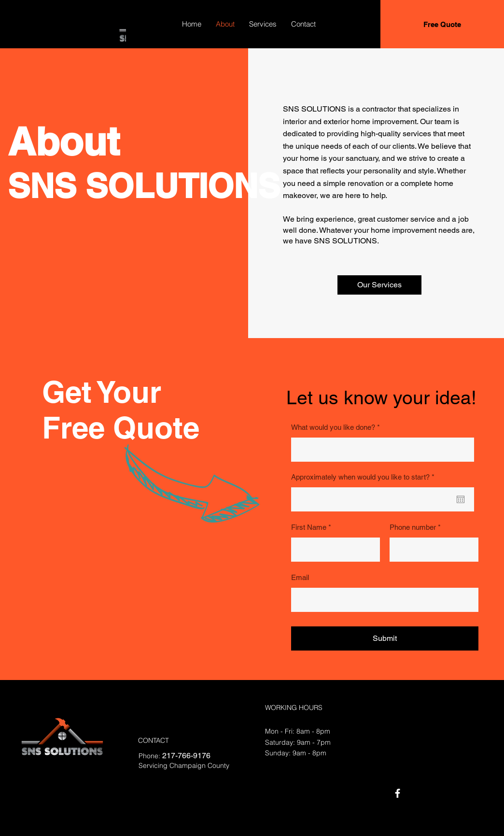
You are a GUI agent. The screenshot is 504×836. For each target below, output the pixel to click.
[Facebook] (398, 793)
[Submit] (385, 638)
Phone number (413, 527)
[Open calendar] (461, 499)
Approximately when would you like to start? (364, 477)
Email (300, 577)
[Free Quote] (442, 24)
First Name (309, 527)
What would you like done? (333, 427)
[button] (379, 285)
